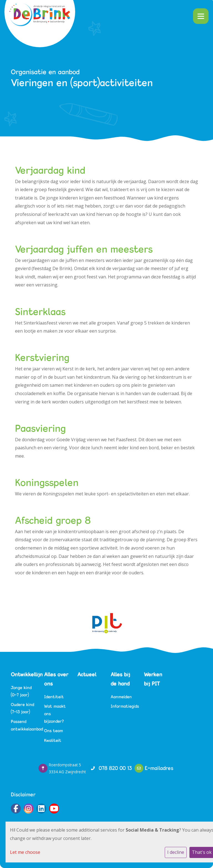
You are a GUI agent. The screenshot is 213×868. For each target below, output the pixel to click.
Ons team (54, 731)
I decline (176, 852)
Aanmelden (121, 697)
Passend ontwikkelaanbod (23, 725)
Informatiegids (123, 706)
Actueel (87, 674)
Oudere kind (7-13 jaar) (22, 708)
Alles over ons (56, 679)
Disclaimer (23, 794)
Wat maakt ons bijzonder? (55, 714)
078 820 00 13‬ (115, 768)
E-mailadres (159, 768)
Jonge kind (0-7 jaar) (21, 691)
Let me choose (25, 852)
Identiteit (54, 697)
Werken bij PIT (153, 679)
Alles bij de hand (120, 679)
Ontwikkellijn (23, 674)
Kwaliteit (53, 740)
